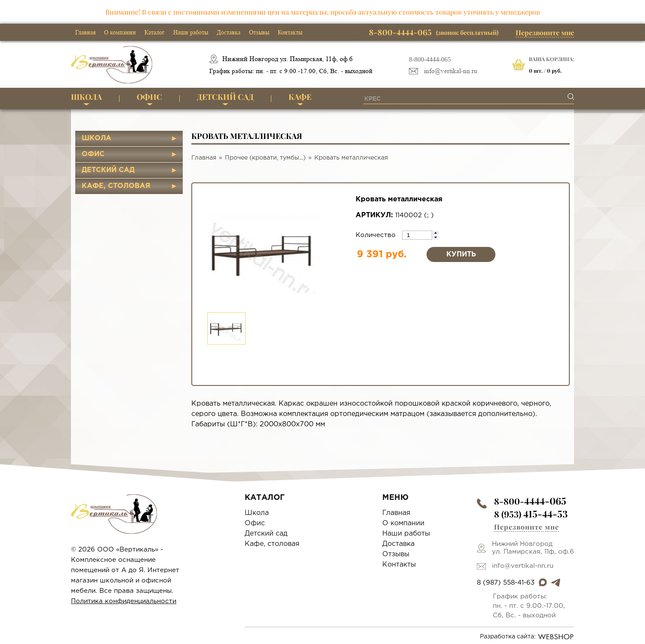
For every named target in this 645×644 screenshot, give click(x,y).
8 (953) (531, 514)
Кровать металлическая (351, 158)
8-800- (530, 501)
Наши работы (191, 32)
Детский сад (225, 97)
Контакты (290, 32)
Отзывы (259, 32)
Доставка (229, 32)
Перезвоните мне (545, 32)
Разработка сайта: (527, 637)
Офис (149, 97)
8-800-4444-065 (430, 59)
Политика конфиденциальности (124, 601)
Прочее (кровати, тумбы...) (265, 158)
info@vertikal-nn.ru (451, 71)
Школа (86, 97)
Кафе (300, 97)
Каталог (155, 32)
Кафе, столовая (116, 186)
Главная (85, 32)
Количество (377, 235)
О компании (120, 32)
